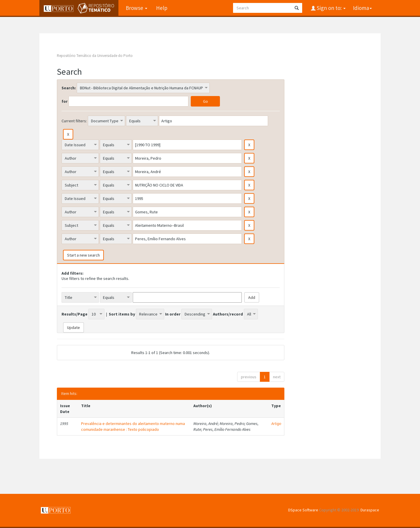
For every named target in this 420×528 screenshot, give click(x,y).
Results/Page (75, 314)
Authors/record (228, 314)
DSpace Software (303, 510)
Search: (69, 88)
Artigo (276, 424)
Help (162, 8)
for (65, 101)
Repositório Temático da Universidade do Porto (95, 56)
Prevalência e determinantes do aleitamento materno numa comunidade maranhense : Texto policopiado (133, 426)
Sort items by (122, 314)
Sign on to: (331, 8)
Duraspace (370, 510)
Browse (136, 8)
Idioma (362, 8)
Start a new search (83, 255)
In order (173, 314)
